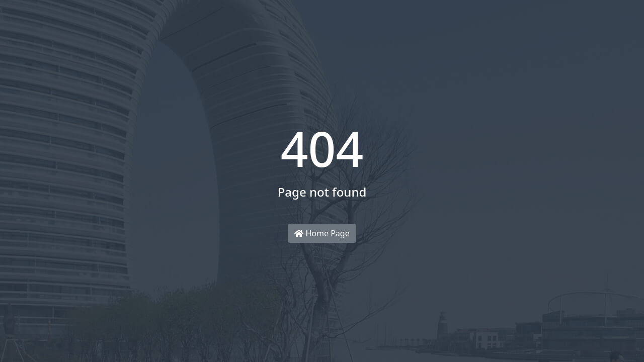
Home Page (322, 233)
